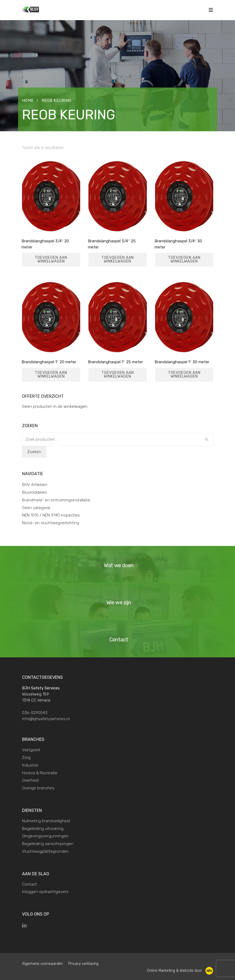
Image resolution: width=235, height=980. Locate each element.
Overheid (30, 780)
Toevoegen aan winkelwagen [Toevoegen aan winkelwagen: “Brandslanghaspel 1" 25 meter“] (118, 375)
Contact (29, 884)
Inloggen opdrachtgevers (45, 892)
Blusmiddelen (35, 492)
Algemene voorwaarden (42, 964)
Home (28, 100)
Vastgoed (31, 750)
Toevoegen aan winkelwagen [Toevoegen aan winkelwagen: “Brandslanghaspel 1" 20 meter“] (51, 375)
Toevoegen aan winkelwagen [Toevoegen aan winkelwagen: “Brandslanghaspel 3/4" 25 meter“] (118, 259)
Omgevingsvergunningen (45, 836)
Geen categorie (36, 508)
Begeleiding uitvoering (43, 829)
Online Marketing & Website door (180, 971)
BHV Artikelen (35, 485)
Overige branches (38, 788)
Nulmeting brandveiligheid (46, 821)
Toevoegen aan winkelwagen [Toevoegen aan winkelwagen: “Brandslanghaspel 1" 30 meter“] (184, 375)
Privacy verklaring (83, 964)
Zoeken (34, 452)
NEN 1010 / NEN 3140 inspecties (51, 515)
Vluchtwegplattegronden (45, 851)
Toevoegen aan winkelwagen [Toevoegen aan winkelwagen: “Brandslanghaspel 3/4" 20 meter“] (51, 259)
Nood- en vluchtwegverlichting (51, 523)
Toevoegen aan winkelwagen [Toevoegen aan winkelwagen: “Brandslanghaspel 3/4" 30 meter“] (184, 259)
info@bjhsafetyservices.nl (46, 719)
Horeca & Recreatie (40, 773)
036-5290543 (35, 713)
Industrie (30, 765)
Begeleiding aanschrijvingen (48, 844)
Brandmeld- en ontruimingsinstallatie (56, 500)
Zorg (26, 758)
